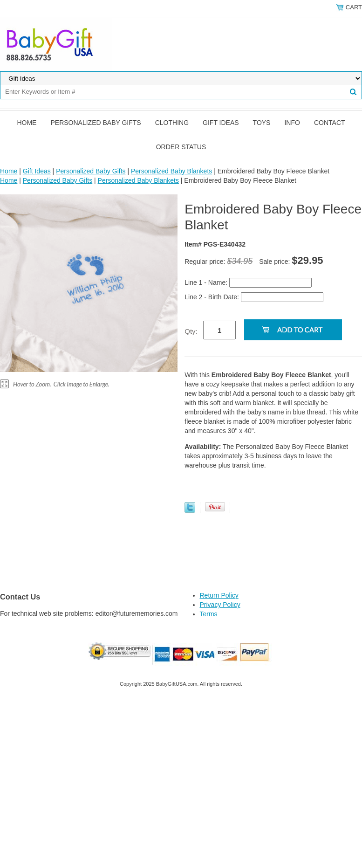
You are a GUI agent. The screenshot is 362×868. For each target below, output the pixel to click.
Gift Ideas (221, 123)
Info (292, 123)
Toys (262, 123)
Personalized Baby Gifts (96, 123)
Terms (209, 614)
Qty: (191, 331)
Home (27, 123)
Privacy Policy (220, 605)
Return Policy (219, 595)
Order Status (181, 147)
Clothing (172, 123)
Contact (330, 123)
